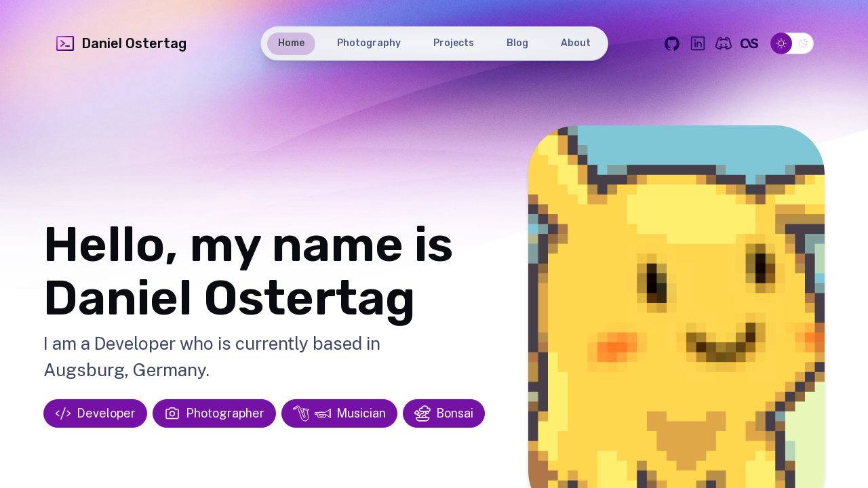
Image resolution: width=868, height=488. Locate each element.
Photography (369, 43)
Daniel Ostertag (120, 43)
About (576, 43)
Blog (517, 43)
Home (291, 43)
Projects (454, 43)
